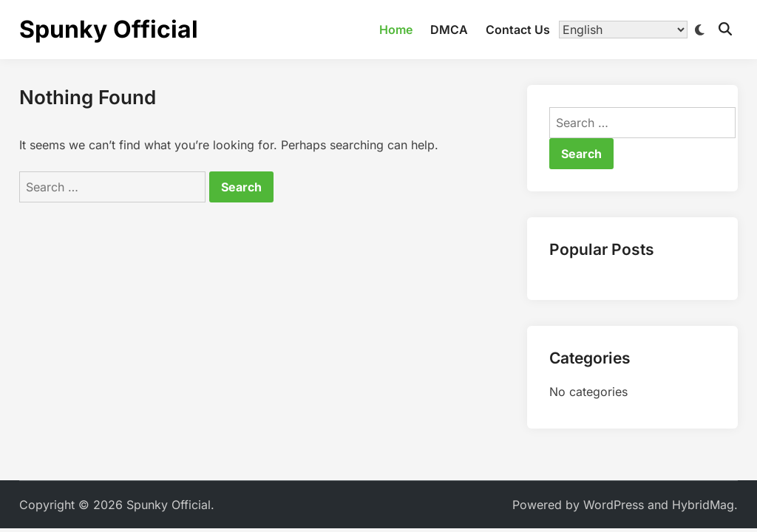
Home (396, 30)
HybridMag (703, 505)
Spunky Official (109, 29)
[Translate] (623, 30)
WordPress (614, 505)
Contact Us (518, 30)
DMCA (449, 30)
